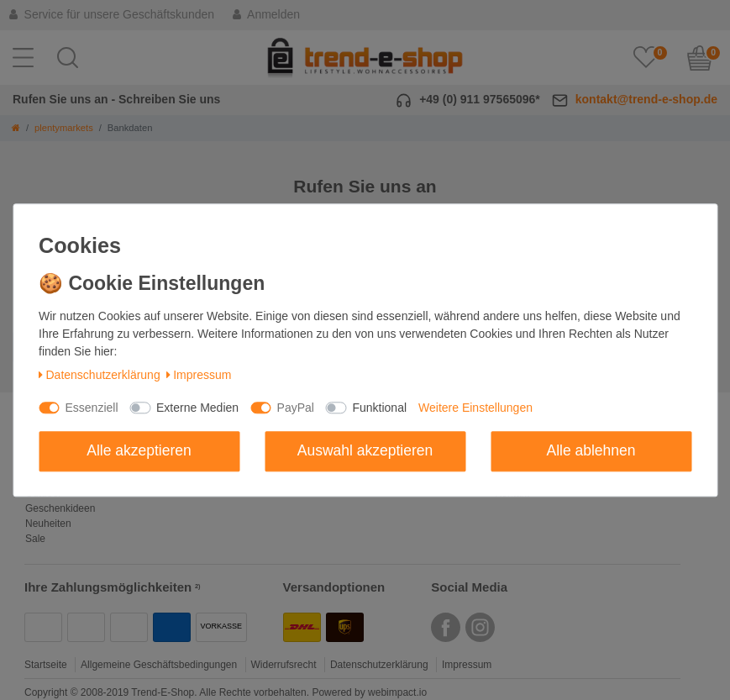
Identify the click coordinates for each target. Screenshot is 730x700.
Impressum (199, 376)
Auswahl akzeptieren (365, 450)
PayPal (296, 408)
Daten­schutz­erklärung (100, 376)
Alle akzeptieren (139, 450)
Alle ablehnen (591, 450)
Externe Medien (197, 408)
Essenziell (92, 408)
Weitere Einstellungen (475, 408)
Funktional (379, 408)
